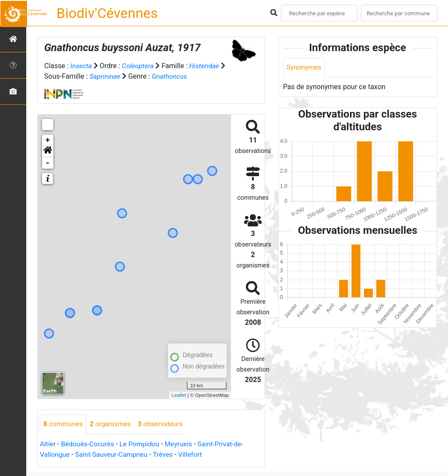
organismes (112, 424)
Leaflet (179, 395)
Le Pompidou (142, 444)
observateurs (164, 424)
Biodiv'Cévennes (107, 13)
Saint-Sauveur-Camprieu (114, 454)
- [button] (48, 163)
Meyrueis (183, 444)
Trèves (166, 454)
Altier (48, 444)
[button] (48, 152)
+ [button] (48, 140)
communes (64, 424)
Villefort (195, 454)
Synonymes (304, 68)
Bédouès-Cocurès (89, 444)
